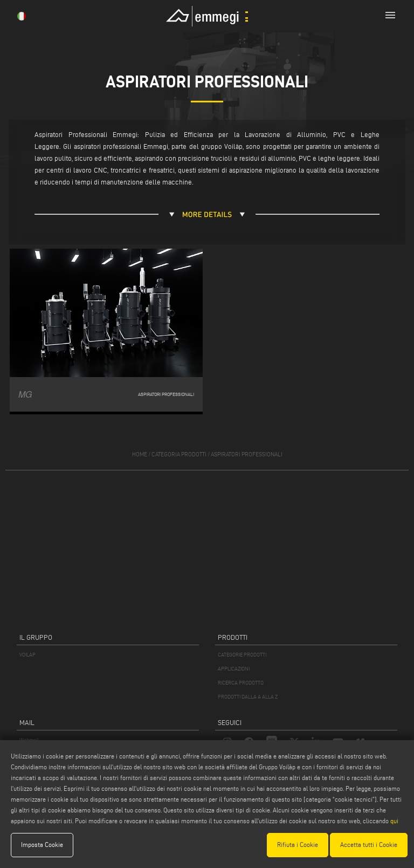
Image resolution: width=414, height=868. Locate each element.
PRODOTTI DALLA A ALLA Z (248, 697)
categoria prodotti (179, 454)
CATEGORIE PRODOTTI (242, 655)
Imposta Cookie (42, 845)
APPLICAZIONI (234, 669)
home (140, 454)
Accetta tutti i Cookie (369, 845)
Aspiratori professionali (247, 454)
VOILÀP (27, 655)
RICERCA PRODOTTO (241, 683)
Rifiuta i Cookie (298, 845)
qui (394, 821)
